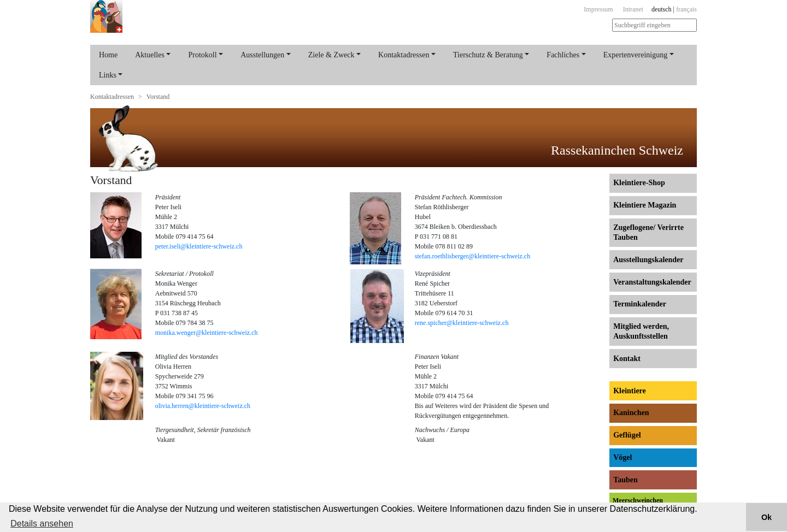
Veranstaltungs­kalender (652, 282)
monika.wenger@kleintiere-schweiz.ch (207, 333)
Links (108, 75)
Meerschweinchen (638, 500)
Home (108, 55)
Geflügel (627, 435)
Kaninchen (631, 413)
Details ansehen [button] (42, 524)
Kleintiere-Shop (639, 183)
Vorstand (158, 97)
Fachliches (563, 55)
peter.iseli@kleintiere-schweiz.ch (199, 246)
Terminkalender (640, 304)
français (686, 9)
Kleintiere (630, 391)
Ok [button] (767, 517)
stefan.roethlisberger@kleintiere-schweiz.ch (472, 256)
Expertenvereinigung (635, 55)
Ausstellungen (262, 55)
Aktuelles (150, 55)
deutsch (662, 9)
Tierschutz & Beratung (488, 55)
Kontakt (627, 359)
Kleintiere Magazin (645, 205)
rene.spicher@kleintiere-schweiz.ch (462, 323)
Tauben (626, 480)
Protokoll (202, 55)
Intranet (633, 9)
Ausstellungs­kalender (648, 260)
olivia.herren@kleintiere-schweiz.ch (203, 406)
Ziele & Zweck (331, 55)
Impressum (598, 9)
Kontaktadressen (404, 55)
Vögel (622, 457)
